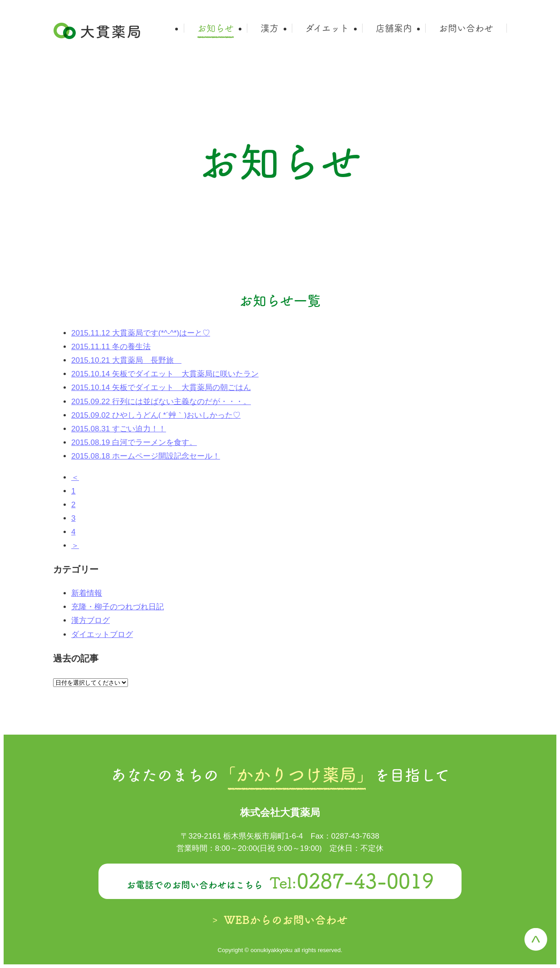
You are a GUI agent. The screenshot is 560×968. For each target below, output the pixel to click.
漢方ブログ (91, 620)
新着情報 (87, 593)
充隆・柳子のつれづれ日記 (118, 607)
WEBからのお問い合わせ (286, 920)
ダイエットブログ (102, 635)
